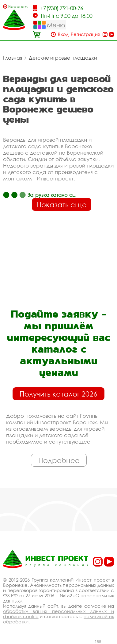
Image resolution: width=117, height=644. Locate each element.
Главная (13, 58)
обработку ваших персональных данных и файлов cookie (58, 614)
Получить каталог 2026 (58, 394)
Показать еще (62, 204)
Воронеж (18, 6)
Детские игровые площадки (63, 58)
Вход (63, 34)
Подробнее (59, 460)
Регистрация (85, 34)
